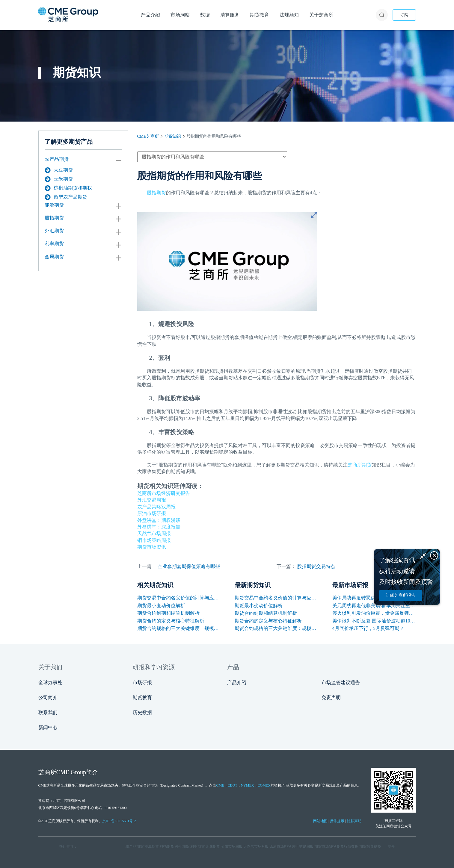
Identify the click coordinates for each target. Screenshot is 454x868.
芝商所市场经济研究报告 (164, 493)
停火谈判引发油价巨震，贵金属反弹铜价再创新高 (374, 613)
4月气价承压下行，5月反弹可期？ (368, 628)
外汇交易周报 (152, 500)
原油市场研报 (152, 513)
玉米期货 (59, 179)
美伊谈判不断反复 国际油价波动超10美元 (374, 621)
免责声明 (331, 697)
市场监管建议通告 (341, 683)
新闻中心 (48, 727)
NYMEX (248, 785)
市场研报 (142, 683)
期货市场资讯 (152, 547)
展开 (391, 846)
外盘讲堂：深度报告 (159, 527)
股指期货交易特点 (316, 566)
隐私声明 (354, 821)
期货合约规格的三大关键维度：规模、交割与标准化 (179, 628)
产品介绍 (237, 683)
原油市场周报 (280, 846)
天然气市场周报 (154, 533)
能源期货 (54, 205)
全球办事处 (50, 683)
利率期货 (54, 244)
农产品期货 (57, 159)
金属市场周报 (232, 846)
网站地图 (320, 821)
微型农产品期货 (66, 197)
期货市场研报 (325, 846)
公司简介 (48, 697)
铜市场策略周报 (154, 540)
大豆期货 (59, 170)
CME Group (71, 772)
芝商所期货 (360, 465)
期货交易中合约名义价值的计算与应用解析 (179, 598)
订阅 (404, 15)
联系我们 (48, 712)
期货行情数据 (348, 846)
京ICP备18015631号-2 (119, 821)
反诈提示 (337, 821)
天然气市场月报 (256, 846)
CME (220, 785)
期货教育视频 (370, 846)
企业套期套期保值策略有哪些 (189, 566)
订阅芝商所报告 (401, 595)
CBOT (233, 785)
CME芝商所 (148, 136)
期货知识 (173, 136)
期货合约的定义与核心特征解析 (171, 621)
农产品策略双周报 (156, 507)
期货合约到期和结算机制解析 (168, 613)
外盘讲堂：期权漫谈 (159, 520)
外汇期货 (54, 231)
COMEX (264, 785)
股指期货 (54, 218)
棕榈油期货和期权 (68, 188)
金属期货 (54, 257)
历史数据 (142, 712)
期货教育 (142, 697)
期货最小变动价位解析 (161, 606)
